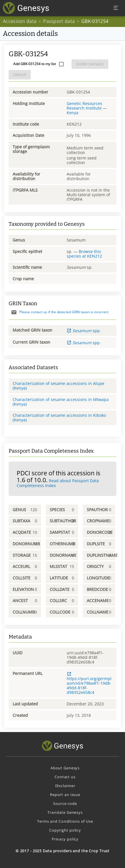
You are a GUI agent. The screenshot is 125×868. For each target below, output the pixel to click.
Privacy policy (65, 839)
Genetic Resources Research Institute (84, 106)
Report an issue (65, 795)
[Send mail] (14, 312)
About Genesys (65, 768)
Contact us (65, 777)
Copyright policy (65, 830)
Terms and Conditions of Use (65, 821)
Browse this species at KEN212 (84, 254)
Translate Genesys (65, 812)
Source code (65, 803)
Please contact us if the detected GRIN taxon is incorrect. (59, 312)
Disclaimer (65, 786)
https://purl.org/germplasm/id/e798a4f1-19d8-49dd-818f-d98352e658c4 (89, 683)
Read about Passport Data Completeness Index (58, 483)
